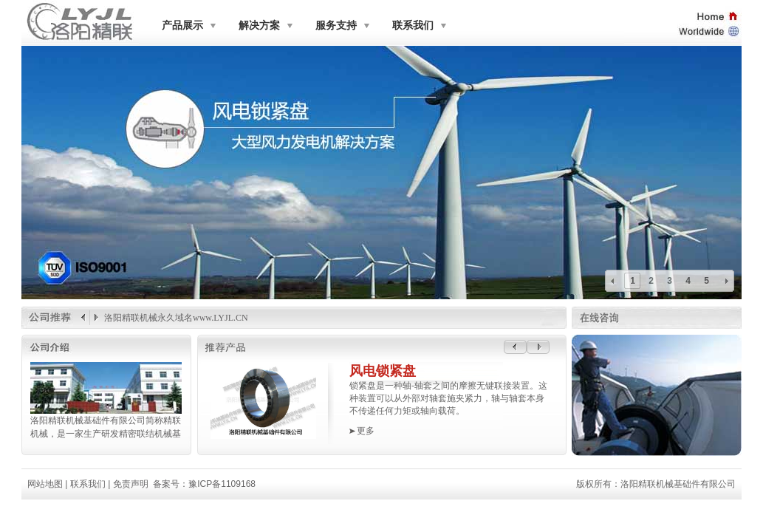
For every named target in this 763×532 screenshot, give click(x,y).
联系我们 (413, 25)
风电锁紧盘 (383, 371)
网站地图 (45, 484)
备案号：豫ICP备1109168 (204, 484)
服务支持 (336, 25)
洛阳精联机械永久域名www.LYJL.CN (176, 318)
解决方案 (259, 25)
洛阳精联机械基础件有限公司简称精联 (105, 420)
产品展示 (182, 25)
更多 (366, 431)
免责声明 (131, 484)
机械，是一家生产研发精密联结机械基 (105, 434)
